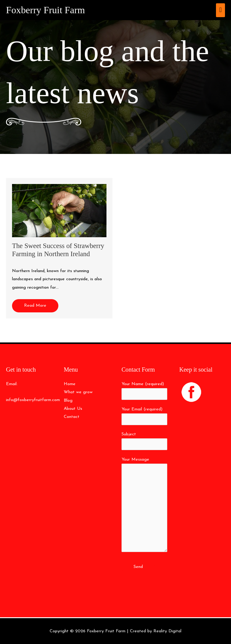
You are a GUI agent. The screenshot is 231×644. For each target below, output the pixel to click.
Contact (72, 417)
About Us (73, 409)
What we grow (78, 392)
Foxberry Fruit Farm (45, 10)
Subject (144, 441)
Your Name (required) (144, 391)
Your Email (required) (144, 416)
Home (70, 384)
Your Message (144, 506)
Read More (35, 306)
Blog (68, 401)
